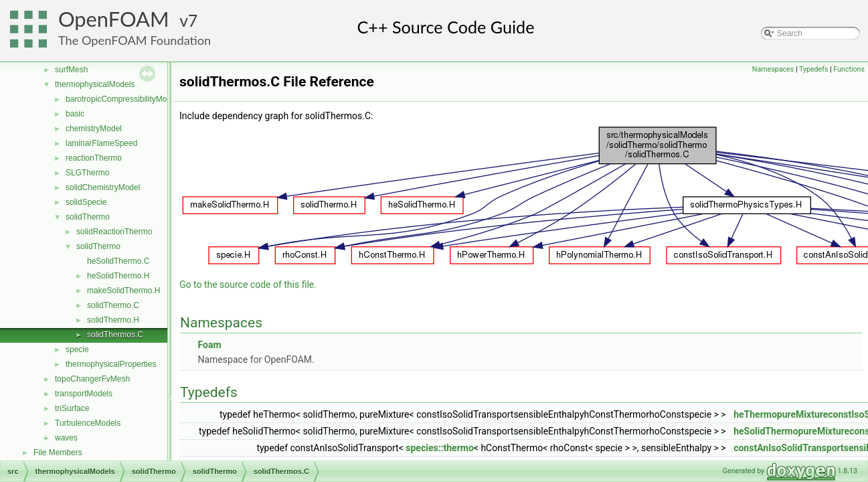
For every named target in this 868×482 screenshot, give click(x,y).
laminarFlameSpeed (101, 143)
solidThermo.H (113, 320)
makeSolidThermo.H (123, 291)
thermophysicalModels (95, 84)
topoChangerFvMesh (92, 379)
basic (75, 114)
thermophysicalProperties (111, 364)
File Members (58, 453)
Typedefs (814, 69)
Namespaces (773, 69)
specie (77, 349)
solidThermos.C (115, 335)
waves (66, 438)
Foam (209, 345)
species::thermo (440, 448)
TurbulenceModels (88, 423)
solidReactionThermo (114, 232)
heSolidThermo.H (118, 276)
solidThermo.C (113, 305)
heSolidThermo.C (118, 261)
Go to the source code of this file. (248, 285)
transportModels (84, 394)
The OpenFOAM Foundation (135, 40)
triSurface (72, 408)
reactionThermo (94, 158)
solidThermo (88, 217)
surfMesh (71, 70)
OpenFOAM (114, 19)
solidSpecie (86, 202)
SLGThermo (87, 173)
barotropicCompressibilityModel (121, 99)
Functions (849, 69)
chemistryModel (94, 129)
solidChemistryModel (103, 187)
